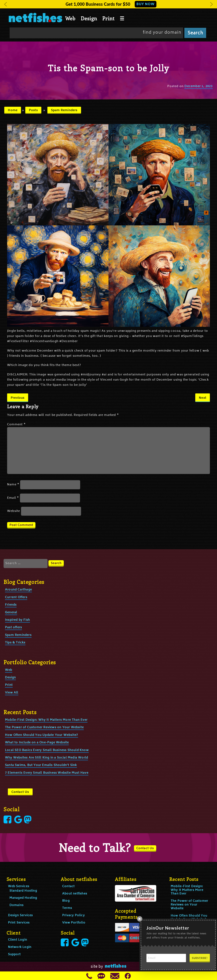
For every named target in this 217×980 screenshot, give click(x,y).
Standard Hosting (23, 891)
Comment (16, 425)
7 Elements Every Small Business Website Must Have (47, 773)
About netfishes (75, 894)
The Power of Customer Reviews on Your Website (44, 728)
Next (203, 398)
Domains (16, 905)
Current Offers (16, 597)
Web (70, 18)
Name (13, 485)
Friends (11, 605)
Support (14, 955)
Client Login (18, 940)
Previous (18, 398)
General (11, 613)
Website (14, 511)
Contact (68, 886)
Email (13, 498)
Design (89, 18)
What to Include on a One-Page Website (37, 743)
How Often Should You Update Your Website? (42, 735)
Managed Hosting (23, 898)
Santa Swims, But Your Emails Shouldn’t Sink (41, 765)
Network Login (20, 947)
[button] (6, 4)
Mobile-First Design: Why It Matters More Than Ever (46, 720)
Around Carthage (18, 590)
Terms (67, 908)
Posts (33, 110)
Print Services (19, 923)
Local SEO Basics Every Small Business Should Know (47, 750)
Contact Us (20, 792)
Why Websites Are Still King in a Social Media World (46, 758)
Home (13, 110)
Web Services (19, 886)
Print (108, 18)
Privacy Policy (73, 915)
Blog (66, 901)
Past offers (13, 628)
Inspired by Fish (17, 620)
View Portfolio (74, 923)
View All (12, 693)
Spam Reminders (64, 110)
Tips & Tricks (15, 643)
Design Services (20, 915)
